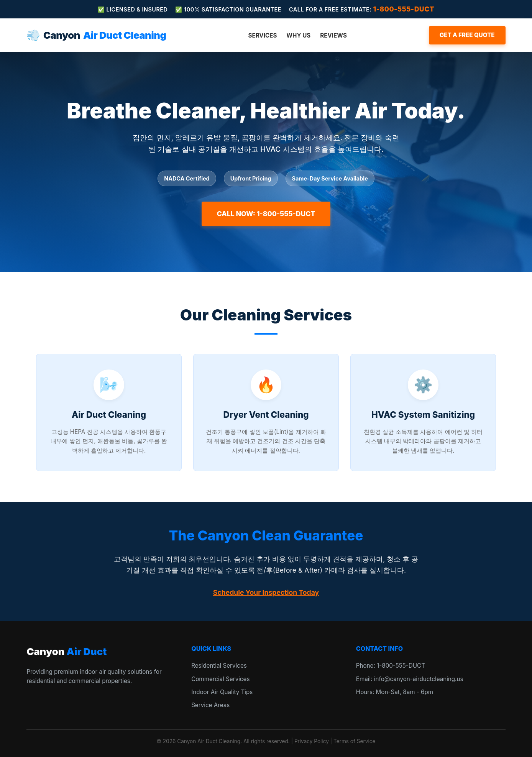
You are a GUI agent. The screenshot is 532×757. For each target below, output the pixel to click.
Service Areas (210, 705)
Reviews (333, 35)
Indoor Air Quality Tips (222, 692)
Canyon (96, 35)
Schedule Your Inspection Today (266, 592)
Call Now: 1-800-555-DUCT (266, 214)
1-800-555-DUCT (404, 9)
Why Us (298, 35)
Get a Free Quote (467, 35)
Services (262, 35)
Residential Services (219, 666)
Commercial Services (220, 679)
